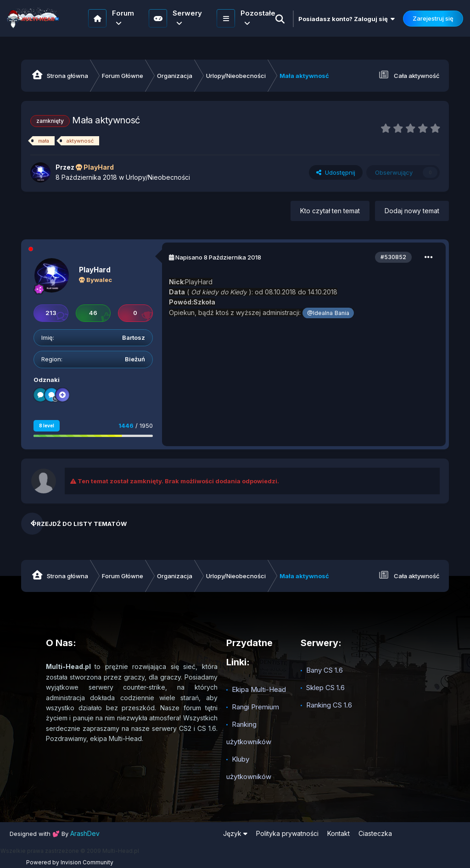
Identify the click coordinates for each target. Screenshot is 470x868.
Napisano (218, 257)
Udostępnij (336, 172)
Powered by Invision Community (70, 862)
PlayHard (95, 270)
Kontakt (339, 833)
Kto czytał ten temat (330, 211)
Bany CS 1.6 (325, 670)
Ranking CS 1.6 (329, 705)
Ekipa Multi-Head (259, 689)
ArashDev (85, 833)
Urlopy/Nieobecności (158, 177)
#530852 (393, 257)
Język (235, 833)
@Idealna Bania (328, 313)
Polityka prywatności (287, 833)
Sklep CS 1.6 (325, 688)
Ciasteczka (375, 833)
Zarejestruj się (433, 18)
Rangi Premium (255, 707)
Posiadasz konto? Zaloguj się (347, 19)
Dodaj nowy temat (412, 211)
